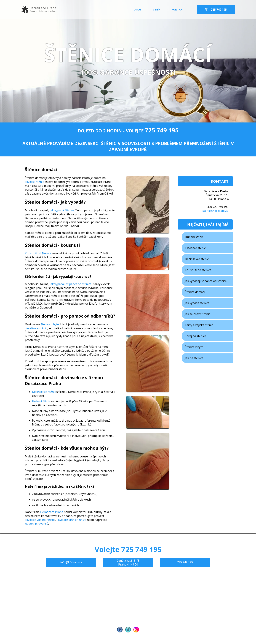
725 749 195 (218, 10)
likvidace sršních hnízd (71, 520)
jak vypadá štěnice (62, 210)
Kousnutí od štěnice (38, 253)
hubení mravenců (37, 524)
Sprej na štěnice (195, 336)
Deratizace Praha (52, 512)
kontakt (178, 9)
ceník (157, 9)
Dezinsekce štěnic (44, 392)
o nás (138, 9)
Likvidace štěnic (195, 248)
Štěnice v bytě (194, 347)
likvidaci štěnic (35, 182)
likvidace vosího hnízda (40, 520)
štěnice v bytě (50, 324)
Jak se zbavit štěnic (197, 314)
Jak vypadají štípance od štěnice (206, 281)
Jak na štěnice (194, 358)
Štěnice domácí (195, 292)
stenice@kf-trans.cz (215, 211)
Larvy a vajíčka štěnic (199, 325)
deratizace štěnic (36, 328)
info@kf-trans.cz (71, 562)
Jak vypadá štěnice (197, 303)
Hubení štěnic (41, 401)
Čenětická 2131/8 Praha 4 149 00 (128, 563)
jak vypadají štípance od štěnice (71, 284)
